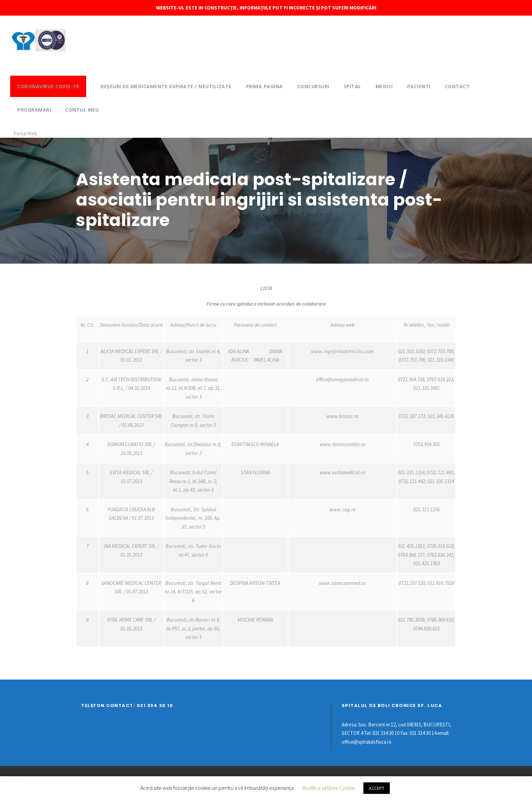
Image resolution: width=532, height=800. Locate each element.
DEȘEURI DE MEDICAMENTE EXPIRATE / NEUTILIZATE (166, 86)
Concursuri (313, 86)
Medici (384, 86)
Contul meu (82, 110)
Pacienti (419, 86)
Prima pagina (264, 86)
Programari (34, 110)
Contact (457, 86)
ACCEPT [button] (377, 788)
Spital (353, 86)
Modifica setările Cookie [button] (329, 788)
